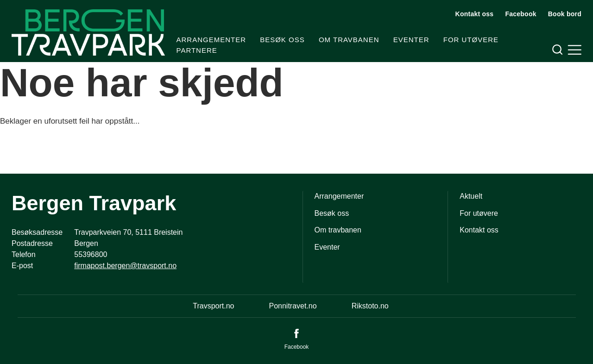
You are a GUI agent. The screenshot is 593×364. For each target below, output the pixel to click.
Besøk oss (282, 40)
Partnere (197, 50)
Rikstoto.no (370, 306)
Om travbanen (349, 40)
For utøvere (471, 40)
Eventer (411, 40)
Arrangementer (211, 40)
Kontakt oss (475, 14)
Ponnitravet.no (293, 306)
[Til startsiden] (88, 32)
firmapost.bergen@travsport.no (125, 266)
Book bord (565, 14)
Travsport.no (213, 306)
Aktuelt (471, 196)
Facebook (520, 14)
